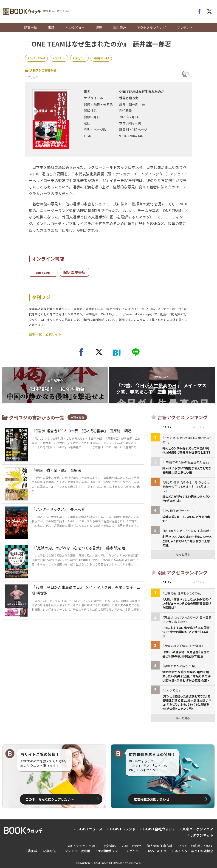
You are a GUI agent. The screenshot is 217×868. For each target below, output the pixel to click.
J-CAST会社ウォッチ (159, 829)
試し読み (120, 28)
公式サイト (53, 334)
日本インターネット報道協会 (192, 851)
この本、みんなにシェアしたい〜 (50, 799)
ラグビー (60, 58)
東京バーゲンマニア (198, 829)
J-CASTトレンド (122, 829)
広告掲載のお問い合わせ (152, 799)
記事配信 (49, 851)
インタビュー (75, 28)
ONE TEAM (37, 58)
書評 (51, 28)
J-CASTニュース (89, 829)
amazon (43, 272)
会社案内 (110, 846)
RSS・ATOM (157, 851)
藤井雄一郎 (102, 58)
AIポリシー (134, 851)
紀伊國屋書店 (74, 272)
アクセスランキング (151, 28)
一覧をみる (77, 417)
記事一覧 (31, 28)
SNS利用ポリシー (108, 851)
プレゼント (185, 28)
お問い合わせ (132, 846)
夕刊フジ (80, 58)
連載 (99, 28)
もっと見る (183, 554)
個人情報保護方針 (160, 846)
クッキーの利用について (196, 846)
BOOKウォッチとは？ (82, 846)
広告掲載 (31, 851)
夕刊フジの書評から (41, 70)
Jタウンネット (202, 835)
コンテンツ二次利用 (76, 851)
